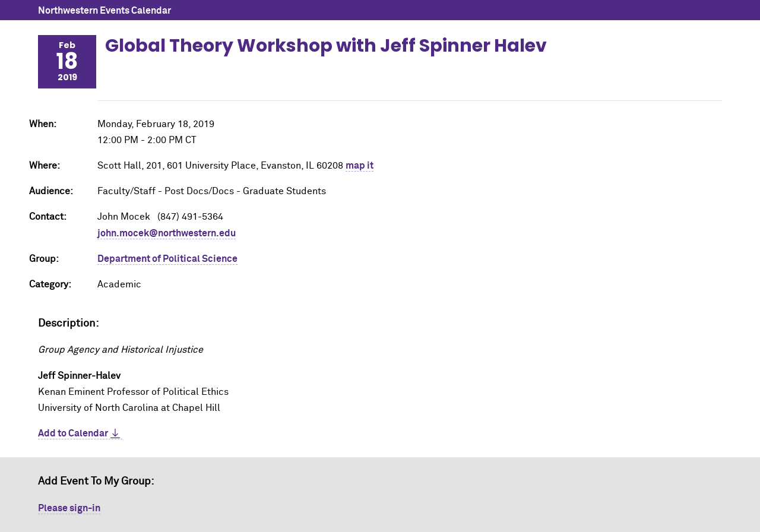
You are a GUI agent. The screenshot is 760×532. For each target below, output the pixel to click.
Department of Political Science (167, 259)
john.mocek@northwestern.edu (167, 233)
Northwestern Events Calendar (104, 11)
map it (360, 166)
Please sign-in (69, 508)
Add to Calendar (73, 433)
